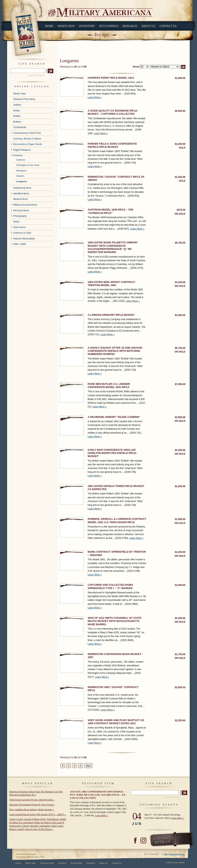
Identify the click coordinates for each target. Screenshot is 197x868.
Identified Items (21, 194)
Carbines (20, 160)
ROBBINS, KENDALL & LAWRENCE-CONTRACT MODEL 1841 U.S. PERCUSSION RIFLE (117, 520)
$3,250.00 (180, 282)
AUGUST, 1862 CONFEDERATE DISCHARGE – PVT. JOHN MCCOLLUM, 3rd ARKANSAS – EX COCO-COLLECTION (98, 795)
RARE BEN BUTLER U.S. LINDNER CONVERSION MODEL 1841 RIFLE (109, 386)
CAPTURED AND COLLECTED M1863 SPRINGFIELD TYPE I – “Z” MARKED (110, 586)
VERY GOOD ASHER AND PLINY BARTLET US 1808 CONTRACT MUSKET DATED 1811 (116, 722)
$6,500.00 (180, 111)
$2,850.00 (180, 687)
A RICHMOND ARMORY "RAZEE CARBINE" (114, 417)
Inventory (87, 26)
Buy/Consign (109, 26)
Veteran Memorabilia (24, 239)
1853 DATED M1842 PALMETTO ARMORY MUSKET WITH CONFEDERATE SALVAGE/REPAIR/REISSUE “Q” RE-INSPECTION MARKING (113, 247)
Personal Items (21, 211)
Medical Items (20, 199)
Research (130, 26)
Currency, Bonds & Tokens (27, 139)
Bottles (17, 116)
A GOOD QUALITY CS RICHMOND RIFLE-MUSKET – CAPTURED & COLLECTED (113, 112)
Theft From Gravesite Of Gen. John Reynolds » (32, 800)
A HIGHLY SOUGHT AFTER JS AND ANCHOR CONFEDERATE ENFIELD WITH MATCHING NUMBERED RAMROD (115, 351)
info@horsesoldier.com (174, 854)
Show (136, 67)
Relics (16, 222)
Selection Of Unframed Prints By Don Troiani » (32, 805)
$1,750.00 (180, 654)
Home (49, 26)
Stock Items (19, 227)
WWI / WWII (20, 244)
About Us (148, 26)
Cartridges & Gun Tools (28, 165)
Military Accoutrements (25, 205)
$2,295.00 (180, 450)
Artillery (17, 105)
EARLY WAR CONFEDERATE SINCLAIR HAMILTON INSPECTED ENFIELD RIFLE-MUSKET (112, 453)
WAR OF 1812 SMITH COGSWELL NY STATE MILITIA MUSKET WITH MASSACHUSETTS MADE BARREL (115, 621)
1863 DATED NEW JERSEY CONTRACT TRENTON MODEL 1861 (112, 284)
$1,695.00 (180, 78)
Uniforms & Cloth (22, 233)
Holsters (20, 176)
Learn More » (95, 97)
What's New (66, 26)
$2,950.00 (180, 417)
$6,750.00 (180, 243)
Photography (20, 216)
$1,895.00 (180, 519)
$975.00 (181, 210)
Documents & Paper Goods (28, 144)
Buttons (17, 122)
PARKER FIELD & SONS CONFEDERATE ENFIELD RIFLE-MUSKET (112, 145)
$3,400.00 (180, 585)
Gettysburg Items (22, 188)
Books (16, 111)
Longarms (21, 181)
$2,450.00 (180, 177)
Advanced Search (36, 75)
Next (88, 766)
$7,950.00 (180, 384)
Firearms (18, 155)
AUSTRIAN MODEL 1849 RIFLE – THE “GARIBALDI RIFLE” (111, 211)
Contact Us (168, 26)
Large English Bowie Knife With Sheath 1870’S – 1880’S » (38, 814)
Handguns (21, 171)
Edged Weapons (22, 150)
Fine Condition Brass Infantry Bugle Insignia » (32, 810)
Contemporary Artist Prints (27, 133)
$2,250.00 (180, 144)
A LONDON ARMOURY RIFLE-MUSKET (111, 315)
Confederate (20, 127)
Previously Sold (47, 863)
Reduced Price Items (24, 99)
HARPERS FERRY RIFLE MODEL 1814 (111, 78)
